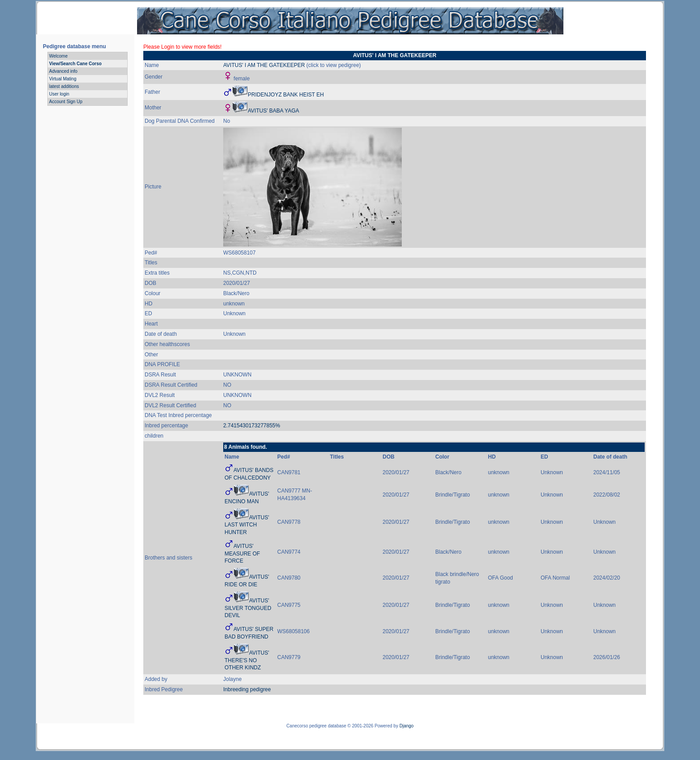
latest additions (64, 86)
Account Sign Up (66, 102)
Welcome (58, 56)
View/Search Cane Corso (75, 64)
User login (59, 94)
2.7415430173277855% (252, 426)
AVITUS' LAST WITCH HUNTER (247, 525)
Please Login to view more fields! (182, 47)
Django (407, 726)
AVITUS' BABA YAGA (273, 111)
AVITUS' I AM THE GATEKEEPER (264, 65)
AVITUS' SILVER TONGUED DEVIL (248, 608)
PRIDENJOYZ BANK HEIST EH (286, 95)
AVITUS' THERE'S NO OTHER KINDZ (247, 660)
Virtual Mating (63, 79)
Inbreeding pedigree (247, 689)
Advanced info (63, 71)
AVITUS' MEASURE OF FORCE (242, 554)
